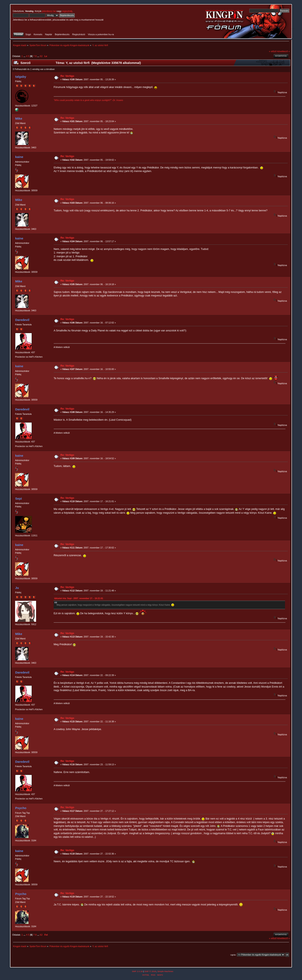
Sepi (18, 498)
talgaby (21, 77)
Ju (17, 588)
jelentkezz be (49, 11)
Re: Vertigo (67, 76)
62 (41, 56)
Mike (19, 118)
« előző (273, 51)
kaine (19, 157)
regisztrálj (67, 11)
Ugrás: (233, 955)
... (25, 56)
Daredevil (22, 320)
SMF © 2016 (150, 971)
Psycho (21, 808)
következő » (284, 51)
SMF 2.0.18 (137, 971)
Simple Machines (165, 971)
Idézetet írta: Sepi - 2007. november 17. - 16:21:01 (79, 598)
